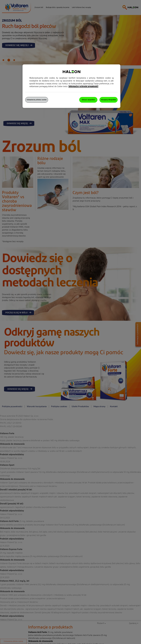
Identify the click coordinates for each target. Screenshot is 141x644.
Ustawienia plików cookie (37, 100)
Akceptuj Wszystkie (108, 100)
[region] (71, 86)
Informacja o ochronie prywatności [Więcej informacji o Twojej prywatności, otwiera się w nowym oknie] (83, 87)
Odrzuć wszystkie (88, 100)
